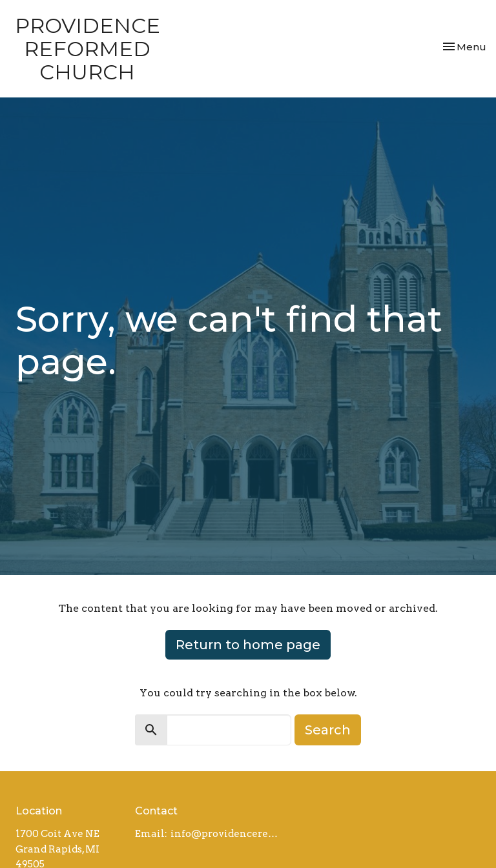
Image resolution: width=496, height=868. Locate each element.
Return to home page (248, 645)
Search (328, 730)
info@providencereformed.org (226, 834)
